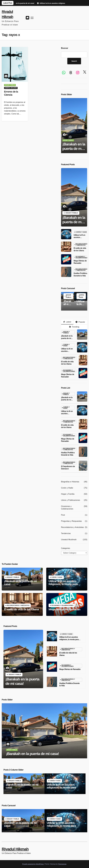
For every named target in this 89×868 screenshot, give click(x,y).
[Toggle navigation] (32, 18)
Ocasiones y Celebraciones (81, 257)
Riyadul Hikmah (15, 849)
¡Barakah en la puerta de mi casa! (74, 149)
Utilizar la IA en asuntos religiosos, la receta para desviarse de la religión (63, 584)
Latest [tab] (67, 322)
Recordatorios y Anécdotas (82, 245)
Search (74, 61)
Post (63, 515)
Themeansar (62, 864)
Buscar (65, 48)
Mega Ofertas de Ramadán (64, 609)
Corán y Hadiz (81, 232)
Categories (66, 548)
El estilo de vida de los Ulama (21, 609)
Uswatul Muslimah (11, 88)
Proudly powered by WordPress (33, 864)
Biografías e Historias (70, 482)
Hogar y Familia (10, 85)
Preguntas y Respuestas (71, 521)
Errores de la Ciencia (11, 93)
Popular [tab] (80, 322)
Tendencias (66, 533)
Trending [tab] (74, 327)
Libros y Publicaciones (71, 500)
